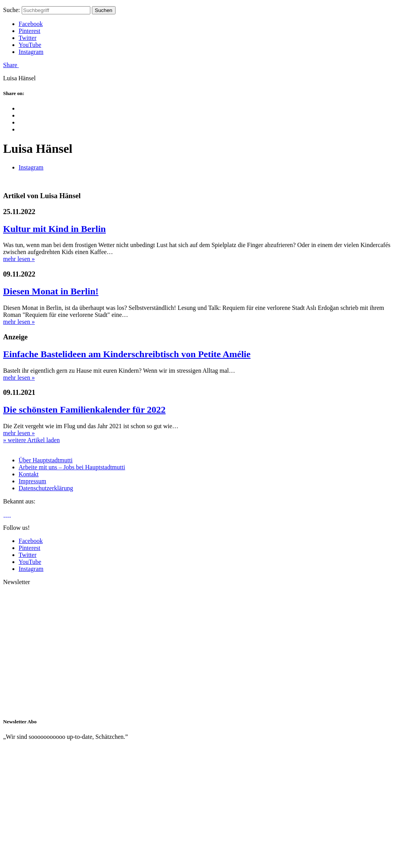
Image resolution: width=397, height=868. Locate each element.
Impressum (32, 481)
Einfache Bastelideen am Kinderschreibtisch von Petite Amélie (127, 354)
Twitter (28, 38)
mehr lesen (19, 259)
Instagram (31, 52)
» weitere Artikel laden (31, 440)
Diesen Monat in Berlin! (51, 291)
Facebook (31, 24)
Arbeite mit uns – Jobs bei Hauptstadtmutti (72, 467)
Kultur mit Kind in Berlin (54, 229)
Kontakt (29, 474)
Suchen (104, 10)
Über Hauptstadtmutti (46, 460)
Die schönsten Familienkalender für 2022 (84, 410)
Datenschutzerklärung (46, 488)
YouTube (30, 45)
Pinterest (29, 31)
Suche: (12, 10)
